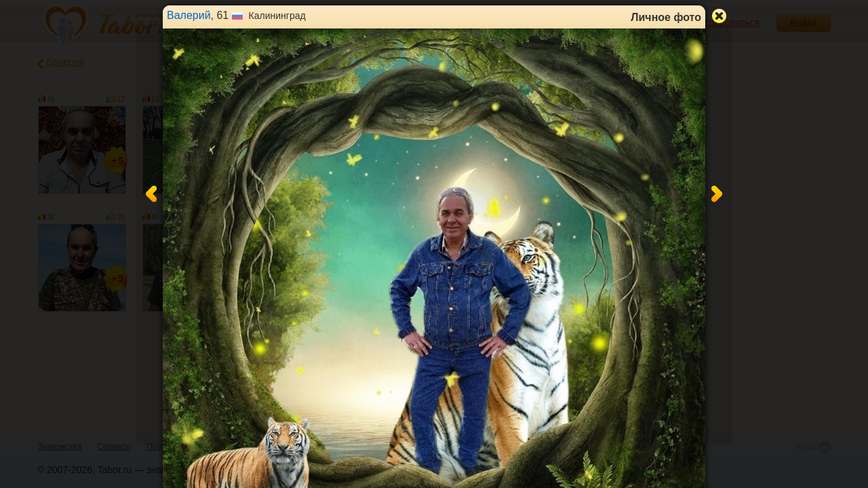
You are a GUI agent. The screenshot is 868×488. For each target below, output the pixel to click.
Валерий (189, 15)
